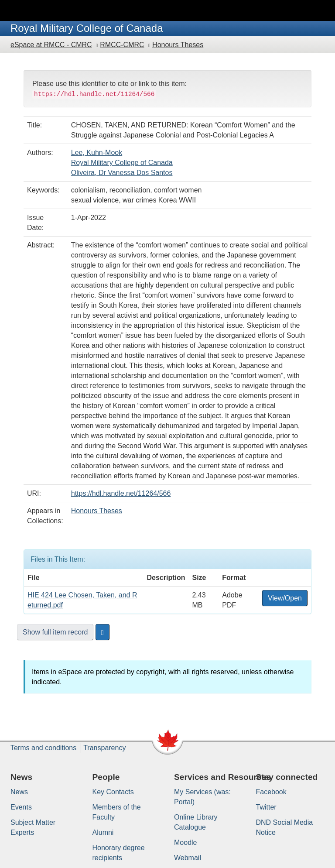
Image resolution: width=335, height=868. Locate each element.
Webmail (188, 858)
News (19, 792)
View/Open (285, 598)
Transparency (104, 748)
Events (21, 807)
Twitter (266, 807)
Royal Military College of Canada (122, 163)
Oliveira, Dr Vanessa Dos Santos (122, 173)
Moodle (185, 842)
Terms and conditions (43, 748)
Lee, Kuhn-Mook (97, 153)
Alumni (103, 832)
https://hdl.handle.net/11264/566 (121, 493)
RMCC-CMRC (122, 45)
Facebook (271, 792)
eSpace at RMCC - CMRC (51, 45)
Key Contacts (113, 792)
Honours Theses (178, 45)
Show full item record (55, 632)
